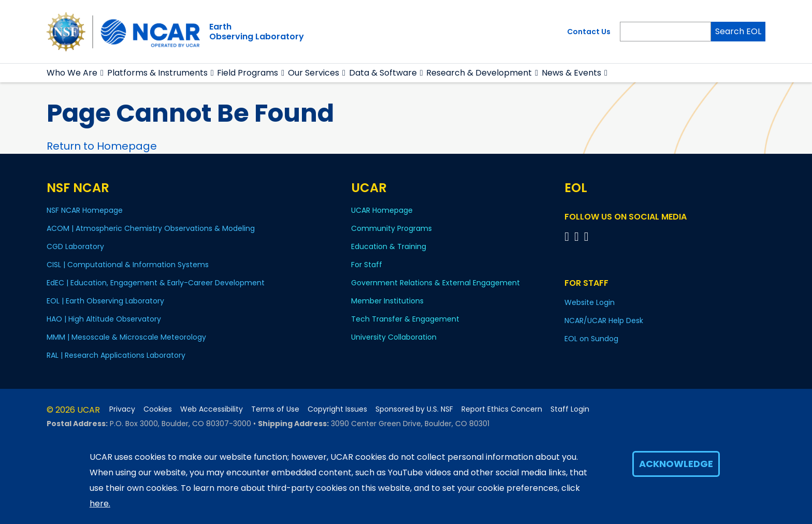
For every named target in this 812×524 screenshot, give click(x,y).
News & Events (571, 73)
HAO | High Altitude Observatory (104, 319)
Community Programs (392, 228)
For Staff (367, 265)
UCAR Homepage (382, 210)
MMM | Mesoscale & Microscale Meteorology (126, 337)
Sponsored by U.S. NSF (414, 409)
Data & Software (383, 73)
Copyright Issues (337, 409)
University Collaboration (394, 337)
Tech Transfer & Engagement (405, 319)
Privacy (122, 409)
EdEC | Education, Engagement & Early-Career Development (156, 283)
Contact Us (589, 32)
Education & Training (389, 246)
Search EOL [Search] (738, 31)
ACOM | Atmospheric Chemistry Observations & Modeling (151, 228)
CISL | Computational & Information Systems (128, 265)
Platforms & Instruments (157, 73)
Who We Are (72, 73)
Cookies (158, 409)
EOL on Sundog (591, 339)
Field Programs (248, 73)
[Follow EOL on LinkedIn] (586, 236)
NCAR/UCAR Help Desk (604, 321)
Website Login (590, 302)
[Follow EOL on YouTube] (578, 236)
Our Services (314, 73)
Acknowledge (676, 464)
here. (100, 504)
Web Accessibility (212, 409)
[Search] (665, 32)
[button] (102, 73)
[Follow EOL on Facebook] (568, 236)
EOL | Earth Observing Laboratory (105, 301)
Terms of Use (275, 409)
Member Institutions (387, 301)
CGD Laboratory (75, 246)
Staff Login (570, 409)
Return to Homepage (102, 146)
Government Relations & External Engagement (436, 283)
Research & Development (479, 73)
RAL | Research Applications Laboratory (116, 355)
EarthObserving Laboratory (257, 32)
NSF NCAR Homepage (85, 210)
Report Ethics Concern (502, 409)
